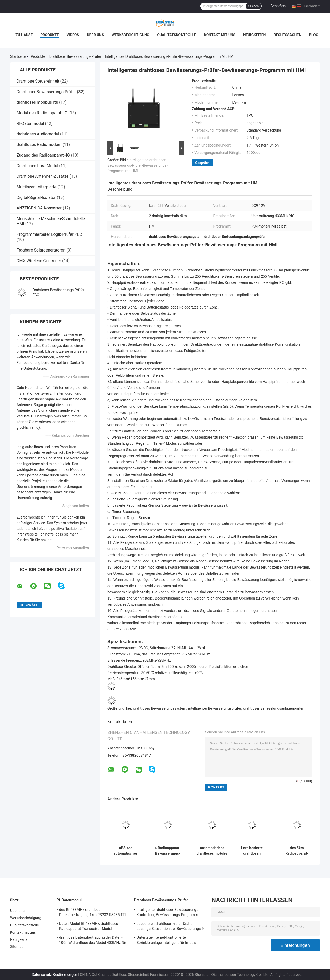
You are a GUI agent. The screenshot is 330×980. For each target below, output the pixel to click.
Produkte (49, 35)
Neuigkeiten (255, 35)
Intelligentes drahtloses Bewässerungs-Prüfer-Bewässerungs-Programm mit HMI (137, 165)
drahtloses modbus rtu (37, 102)
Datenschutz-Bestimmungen (54, 975)
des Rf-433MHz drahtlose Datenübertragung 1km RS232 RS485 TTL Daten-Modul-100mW (93, 913)
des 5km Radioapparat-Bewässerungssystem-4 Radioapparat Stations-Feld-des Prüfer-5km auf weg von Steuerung (297, 851)
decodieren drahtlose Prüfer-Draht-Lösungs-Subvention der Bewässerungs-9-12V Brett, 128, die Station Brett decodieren (171, 927)
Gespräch (278, 6)
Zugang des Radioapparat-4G (43, 155)
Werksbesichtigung (130, 35)
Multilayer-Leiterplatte (37, 187)
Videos (73, 35)
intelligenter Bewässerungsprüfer (215, 708)
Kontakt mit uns (220, 35)
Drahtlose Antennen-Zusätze (42, 176)
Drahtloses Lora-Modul (37, 166)
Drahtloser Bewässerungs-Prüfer (75, 56)
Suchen (253, 6)
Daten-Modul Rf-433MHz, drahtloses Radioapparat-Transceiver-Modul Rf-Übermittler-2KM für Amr (89, 927)
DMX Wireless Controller (39, 261)
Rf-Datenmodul (30, 123)
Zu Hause (24, 35)
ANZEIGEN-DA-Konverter (39, 208)
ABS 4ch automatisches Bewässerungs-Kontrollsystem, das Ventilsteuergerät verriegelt (126, 851)
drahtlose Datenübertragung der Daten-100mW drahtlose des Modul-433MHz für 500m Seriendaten (93, 941)
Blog (314, 35)
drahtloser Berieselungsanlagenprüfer (273, 708)
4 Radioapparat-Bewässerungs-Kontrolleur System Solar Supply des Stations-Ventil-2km (168, 851)
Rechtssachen (287, 35)
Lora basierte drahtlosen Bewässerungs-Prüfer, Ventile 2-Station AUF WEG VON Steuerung (252, 851)
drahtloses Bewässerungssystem (160, 708)
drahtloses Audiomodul (38, 134)
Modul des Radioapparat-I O (42, 113)
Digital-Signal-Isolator (36, 197)
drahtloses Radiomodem (39, 145)
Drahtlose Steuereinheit (38, 81)
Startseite (18, 56)
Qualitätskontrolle (177, 35)
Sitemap (17, 947)
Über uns (95, 35)
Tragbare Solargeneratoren (41, 250)
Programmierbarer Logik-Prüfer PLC (49, 234)
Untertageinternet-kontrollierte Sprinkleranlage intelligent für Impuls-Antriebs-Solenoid (167, 941)
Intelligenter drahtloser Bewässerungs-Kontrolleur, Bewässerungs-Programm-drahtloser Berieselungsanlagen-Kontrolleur (168, 913)
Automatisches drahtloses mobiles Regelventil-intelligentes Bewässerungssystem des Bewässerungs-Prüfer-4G (212, 851)
